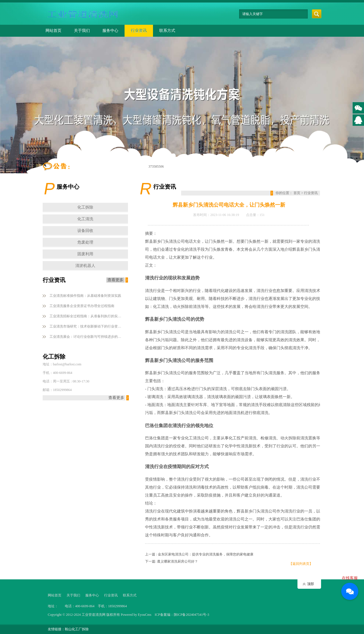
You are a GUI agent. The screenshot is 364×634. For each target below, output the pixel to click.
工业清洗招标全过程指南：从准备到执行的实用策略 (86, 316)
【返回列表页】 (301, 564)
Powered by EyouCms (136, 615)
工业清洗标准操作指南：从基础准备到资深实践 (85, 296)
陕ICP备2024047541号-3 (192, 615)
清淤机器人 (85, 266)
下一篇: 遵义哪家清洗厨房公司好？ (171, 561)
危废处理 (85, 242)
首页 (297, 193)
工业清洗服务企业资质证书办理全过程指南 (82, 306)
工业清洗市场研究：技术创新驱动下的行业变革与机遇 (86, 326)
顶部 (311, 584)
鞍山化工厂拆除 (77, 629)
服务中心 (110, 31)
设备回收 (85, 231)
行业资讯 (139, 31)
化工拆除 (85, 207)
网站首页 (53, 31)
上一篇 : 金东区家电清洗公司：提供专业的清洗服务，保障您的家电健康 (199, 554)
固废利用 (85, 254)
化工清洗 (85, 219)
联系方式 (167, 31)
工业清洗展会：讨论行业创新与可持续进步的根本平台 (86, 337)
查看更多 (115, 280)
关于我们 (82, 31)
